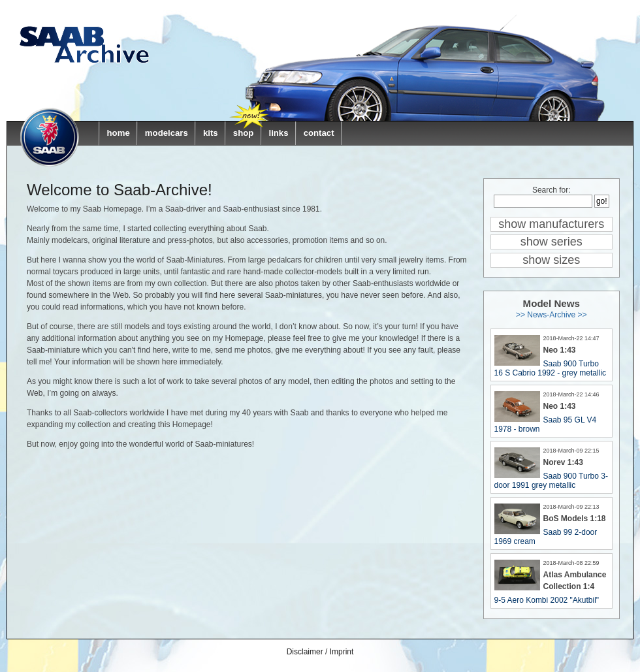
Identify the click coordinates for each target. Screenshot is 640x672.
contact (319, 133)
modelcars (167, 133)
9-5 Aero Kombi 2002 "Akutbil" (547, 600)
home (119, 133)
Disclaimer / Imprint (320, 652)
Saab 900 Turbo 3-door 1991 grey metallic (551, 481)
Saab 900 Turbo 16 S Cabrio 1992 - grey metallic (550, 368)
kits (211, 133)
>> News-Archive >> (552, 315)
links (278, 133)
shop (244, 133)
